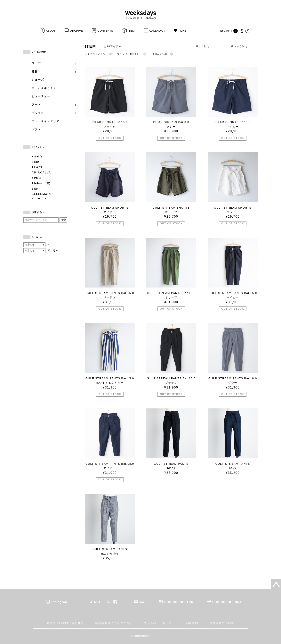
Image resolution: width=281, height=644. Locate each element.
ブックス (54, 113)
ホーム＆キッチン (54, 88)
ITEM (131, 31)
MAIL (144, 602)
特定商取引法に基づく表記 (114, 623)
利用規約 (192, 623)
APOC (36, 178)
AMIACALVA (41, 172)
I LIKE (183, 31)
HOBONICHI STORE (180, 602)
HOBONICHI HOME (227, 602)
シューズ (38, 80)
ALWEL (37, 167)
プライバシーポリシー (159, 623)
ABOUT (51, 31)
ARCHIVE (76, 31)
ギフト (36, 130)
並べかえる (239, 46)
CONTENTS (105, 31)
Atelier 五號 (41, 183)
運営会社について (222, 623)
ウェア (54, 63)
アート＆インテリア (46, 121)
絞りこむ (203, 46)
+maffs (37, 156)
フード (54, 105)
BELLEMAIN (41, 194)
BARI (36, 189)
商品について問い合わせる (65, 623)
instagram (60, 602)
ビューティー (41, 96)
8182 (35, 162)
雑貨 (54, 71)
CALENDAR (157, 31)
